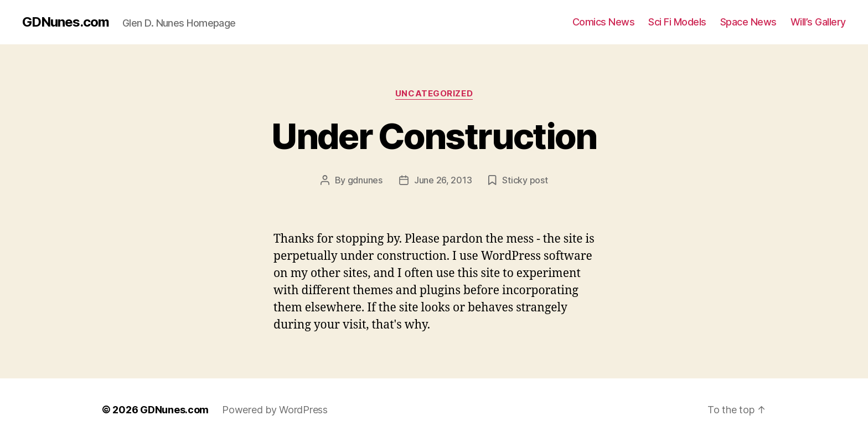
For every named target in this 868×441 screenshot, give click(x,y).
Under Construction (434, 136)
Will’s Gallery (818, 22)
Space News (748, 22)
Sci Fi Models (677, 22)
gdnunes (365, 180)
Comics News (604, 22)
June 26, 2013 (443, 180)
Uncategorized (434, 94)
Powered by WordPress (275, 410)
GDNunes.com (66, 22)
